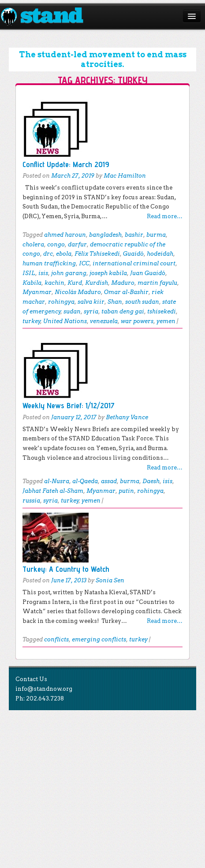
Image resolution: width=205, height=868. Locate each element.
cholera (33, 244)
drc (48, 254)
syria (91, 311)
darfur (77, 244)
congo (56, 244)
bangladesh (105, 235)
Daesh (151, 481)
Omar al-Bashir (126, 292)
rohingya (61, 302)
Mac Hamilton (125, 176)
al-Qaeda (85, 481)
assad (109, 481)
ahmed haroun (65, 235)
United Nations (65, 321)
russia (31, 501)
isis (43, 273)
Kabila (32, 283)
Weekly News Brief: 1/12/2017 (69, 405)
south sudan (142, 302)
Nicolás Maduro (78, 292)
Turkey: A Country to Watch (66, 569)
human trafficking (49, 263)
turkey (32, 321)
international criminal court (134, 263)
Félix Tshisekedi (97, 254)
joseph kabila (108, 273)
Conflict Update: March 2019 (66, 164)
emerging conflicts (99, 639)
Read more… (165, 216)
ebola (64, 254)
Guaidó (133, 254)
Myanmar (37, 292)
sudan (72, 311)
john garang (69, 273)
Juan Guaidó (148, 273)
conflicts (56, 639)
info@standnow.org (44, 689)
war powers (137, 321)
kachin (54, 283)
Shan (115, 302)
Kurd (75, 283)
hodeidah (160, 254)
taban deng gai (123, 311)
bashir (134, 235)
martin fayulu (157, 283)
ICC (84, 263)
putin (126, 491)
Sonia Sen (110, 580)
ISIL (29, 273)
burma (156, 235)
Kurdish (97, 283)
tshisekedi (162, 311)
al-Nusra (57, 481)
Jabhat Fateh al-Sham (53, 491)
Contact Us (31, 679)
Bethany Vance (127, 417)
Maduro (123, 283)
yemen (166, 321)
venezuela (104, 321)
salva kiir (91, 302)
